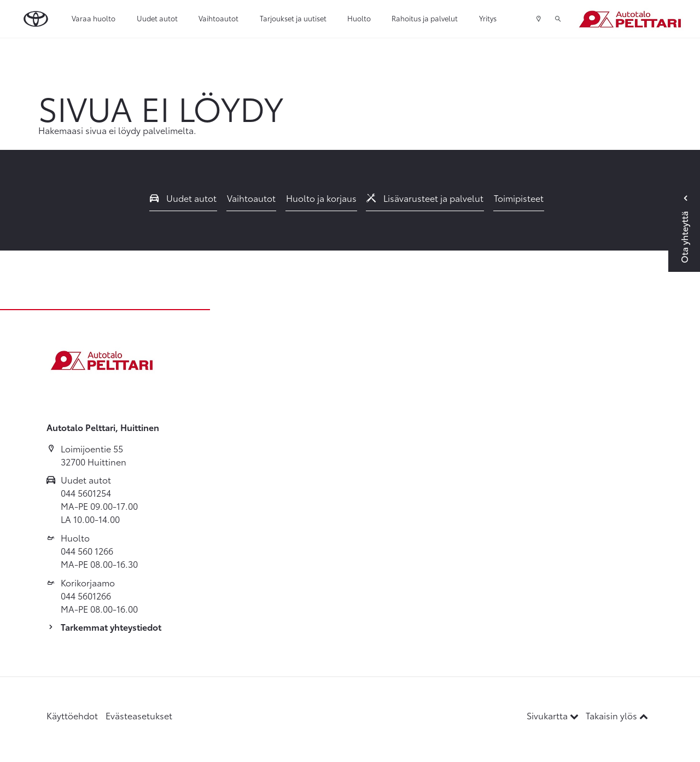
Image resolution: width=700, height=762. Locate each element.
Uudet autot (157, 18)
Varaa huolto (94, 18)
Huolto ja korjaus (321, 198)
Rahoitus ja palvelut (425, 18)
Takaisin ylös (617, 715)
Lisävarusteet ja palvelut (425, 198)
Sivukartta (554, 715)
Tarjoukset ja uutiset (293, 18)
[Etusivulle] (629, 19)
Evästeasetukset (139, 715)
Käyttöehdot (72, 715)
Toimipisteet (519, 198)
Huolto (359, 18)
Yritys (488, 18)
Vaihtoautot (218, 18)
